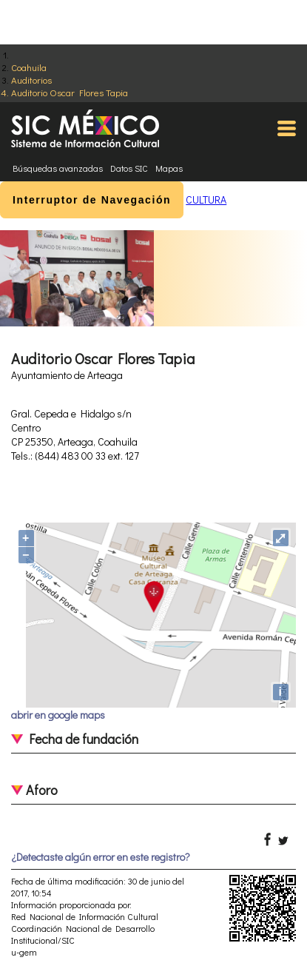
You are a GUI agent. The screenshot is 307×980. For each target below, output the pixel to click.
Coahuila (29, 67)
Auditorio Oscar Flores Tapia (70, 92)
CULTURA (206, 199)
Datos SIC (129, 168)
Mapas (169, 168)
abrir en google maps (58, 715)
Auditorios (31, 80)
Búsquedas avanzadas (58, 168)
